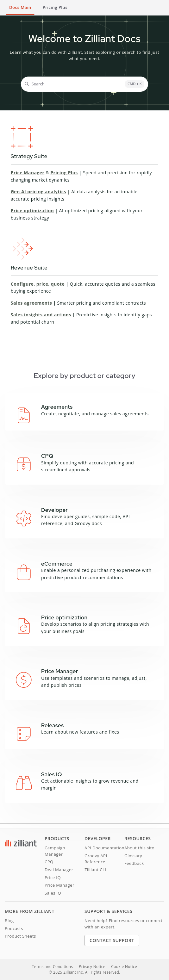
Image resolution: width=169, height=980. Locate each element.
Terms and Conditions (53, 966)
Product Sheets (20, 936)
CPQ (49, 862)
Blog (9, 921)
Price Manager (28, 173)
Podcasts (14, 928)
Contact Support (112, 940)
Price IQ (53, 878)
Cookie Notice (124, 966)
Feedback (134, 863)
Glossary (133, 856)
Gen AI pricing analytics (38, 192)
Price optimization (32, 211)
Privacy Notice (92, 966)
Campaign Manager (55, 851)
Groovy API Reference (96, 859)
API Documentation (104, 848)
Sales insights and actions (41, 315)
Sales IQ (53, 893)
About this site (139, 848)
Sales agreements (31, 303)
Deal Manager (59, 870)
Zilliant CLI (95, 870)
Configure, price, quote (38, 284)
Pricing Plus (64, 173)
